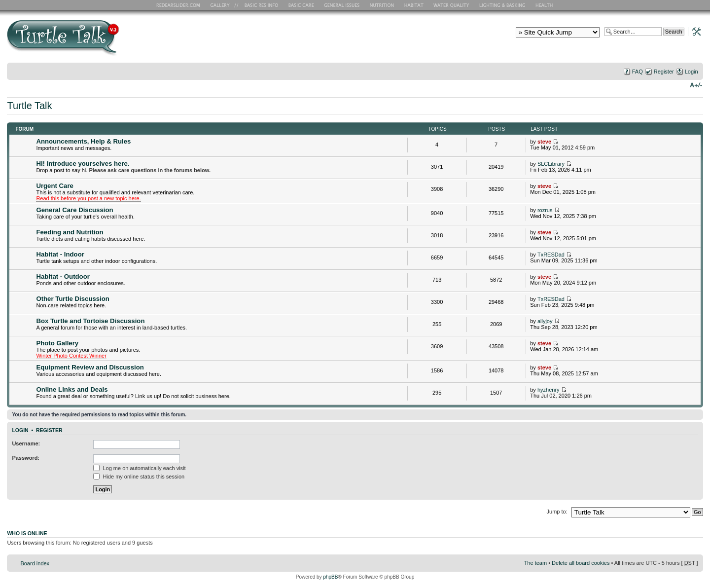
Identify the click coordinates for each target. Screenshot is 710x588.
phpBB (330, 577)
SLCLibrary (551, 164)
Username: (26, 443)
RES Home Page (180, 5)
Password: (26, 458)
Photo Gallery (57, 343)
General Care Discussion (74, 210)
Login (692, 72)
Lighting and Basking (503, 5)
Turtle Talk (29, 106)
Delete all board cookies (581, 563)
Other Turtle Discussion (73, 299)
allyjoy (545, 321)
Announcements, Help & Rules (83, 141)
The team (535, 563)
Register (664, 72)
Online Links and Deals (72, 389)
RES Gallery (223, 5)
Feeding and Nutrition (70, 232)
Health (545, 5)
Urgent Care (54, 186)
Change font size (696, 84)
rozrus (545, 210)
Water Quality (451, 5)
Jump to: (557, 512)
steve (544, 142)
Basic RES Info (259, 5)
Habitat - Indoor (60, 254)
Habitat (414, 5)
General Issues (343, 5)
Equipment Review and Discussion (90, 367)
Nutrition (383, 5)
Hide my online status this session (139, 477)
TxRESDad (551, 255)
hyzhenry (549, 390)
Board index (35, 563)
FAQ (638, 72)
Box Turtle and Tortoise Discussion (90, 321)
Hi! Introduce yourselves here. (83, 164)
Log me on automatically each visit (139, 468)
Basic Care (301, 5)
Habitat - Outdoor (63, 276)
